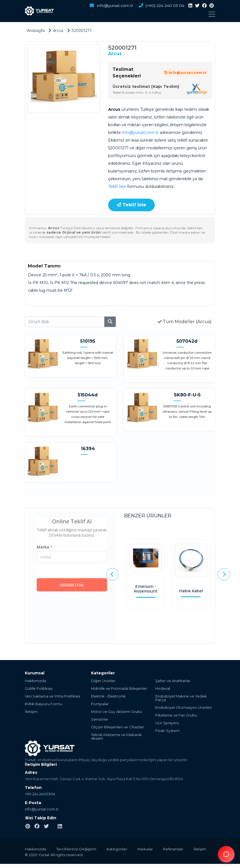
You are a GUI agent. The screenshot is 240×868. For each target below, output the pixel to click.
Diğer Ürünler (103, 681)
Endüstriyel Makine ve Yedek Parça (181, 698)
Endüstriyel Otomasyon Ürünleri (184, 707)
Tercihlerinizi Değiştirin (77, 849)
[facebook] (204, 6)
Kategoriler (118, 849)
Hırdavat (163, 688)
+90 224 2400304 (40, 794)
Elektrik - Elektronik (108, 696)
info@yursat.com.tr (110, 6)
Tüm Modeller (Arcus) (185, 321)
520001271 (83, 30)
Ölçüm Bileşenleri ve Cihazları (118, 727)
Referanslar (176, 849)
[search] (110, 321)
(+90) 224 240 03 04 (161, 6)
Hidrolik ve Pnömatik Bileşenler (119, 688)
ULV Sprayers (167, 723)
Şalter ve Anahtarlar (173, 681)
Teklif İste (117, 186)
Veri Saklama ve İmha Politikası (52, 696)
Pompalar (100, 704)
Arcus (115, 53)
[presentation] (113, 574)
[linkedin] (190, 6)
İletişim (31, 711)
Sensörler (100, 719)
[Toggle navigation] (137, 14)
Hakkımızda (35, 681)
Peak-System (167, 730)
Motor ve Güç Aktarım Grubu (117, 711)
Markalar (147, 849)
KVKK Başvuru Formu (44, 704)
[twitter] (197, 6)
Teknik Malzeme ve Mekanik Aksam (116, 736)
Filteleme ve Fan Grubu (176, 715)
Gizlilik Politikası (39, 688)
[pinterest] (212, 6)
